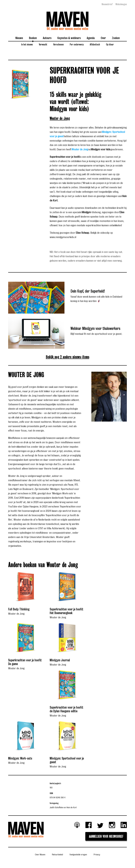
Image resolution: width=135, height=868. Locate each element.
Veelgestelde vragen (78, 855)
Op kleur (110, 44)
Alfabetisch (95, 44)
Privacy (97, 855)
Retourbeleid (57, 855)
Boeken (33, 38)
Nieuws (19, 38)
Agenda (91, 38)
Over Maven (40, 855)
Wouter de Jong (60, 118)
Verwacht (43, 44)
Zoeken (116, 38)
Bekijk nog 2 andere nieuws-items (68, 357)
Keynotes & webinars (69, 38)
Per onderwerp (77, 44)
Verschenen (58, 44)
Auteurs (47, 38)
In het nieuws (27, 44)
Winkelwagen (121, 4)
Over (103, 38)
